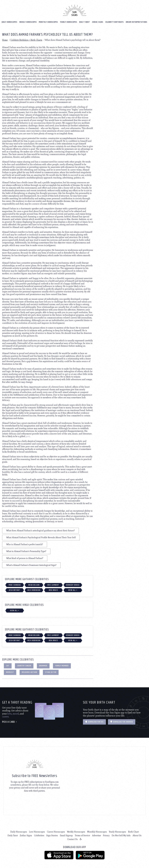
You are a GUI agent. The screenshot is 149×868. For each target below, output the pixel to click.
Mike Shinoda (15, 584)
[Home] (75, 10)
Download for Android (122, 721)
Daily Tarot (85, 21)
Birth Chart (133, 831)
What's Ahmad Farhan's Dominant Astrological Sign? (31, 565)
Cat (8, 665)
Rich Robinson (34, 590)
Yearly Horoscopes (69, 21)
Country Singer (24, 665)
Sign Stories (52, 835)
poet (28, 436)
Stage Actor (51, 672)
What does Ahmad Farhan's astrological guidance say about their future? (40, 530)
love (9, 713)
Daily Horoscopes (10, 21)
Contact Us (72, 839)
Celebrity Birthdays (115, 21)
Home (5, 39)
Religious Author (29, 672)
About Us (137, 835)
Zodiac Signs (98, 21)
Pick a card (10, 721)
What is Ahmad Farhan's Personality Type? (26, 551)
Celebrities (39, 835)
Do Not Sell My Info (121, 835)
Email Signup (66, 835)
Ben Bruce (53, 590)
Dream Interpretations (137, 21)
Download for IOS (94, 721)
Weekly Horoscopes (28, 21)
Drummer (43, 665)
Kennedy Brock (73, 584)
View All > (73, 590)
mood (16, 713)
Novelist (10, 672)
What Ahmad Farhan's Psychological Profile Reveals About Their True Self (41, 537)
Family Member (62, 665)
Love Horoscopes (37, 831)
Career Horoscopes (56, 831)
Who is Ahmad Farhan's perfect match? (25, 544)
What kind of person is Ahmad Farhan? (25, 558)
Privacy (106, 835)
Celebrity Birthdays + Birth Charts (26, 39)
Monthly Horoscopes (48, 21)
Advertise (97, 835)
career (5, 716)
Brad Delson (34, 584)
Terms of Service (82, 835)
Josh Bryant (15, 590)
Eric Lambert (53, 584)
